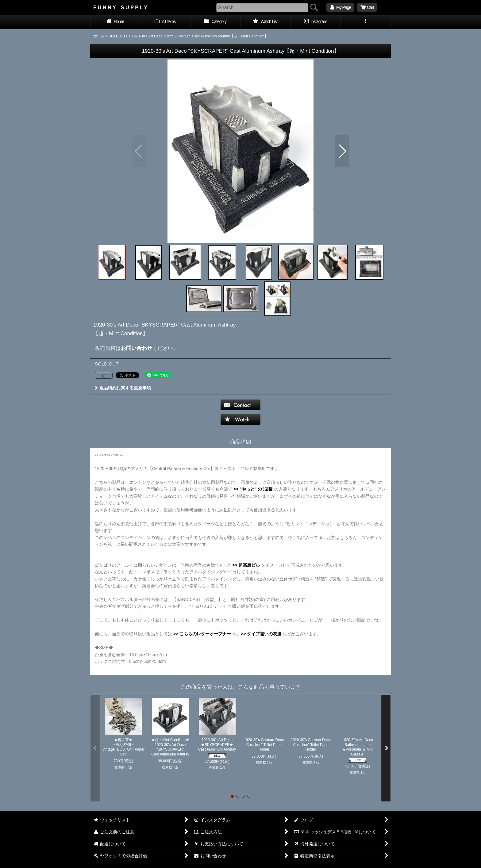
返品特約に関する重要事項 (123, 388)
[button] (366, 22)
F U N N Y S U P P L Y (120, 7)
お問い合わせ (137, 348)
